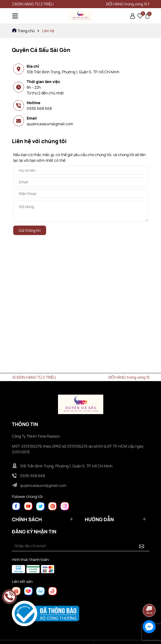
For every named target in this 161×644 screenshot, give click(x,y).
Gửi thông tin (30, 230)
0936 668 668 (39, 108)
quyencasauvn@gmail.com (50, 124)
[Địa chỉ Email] (81, 546)
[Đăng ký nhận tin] (142, 546)
